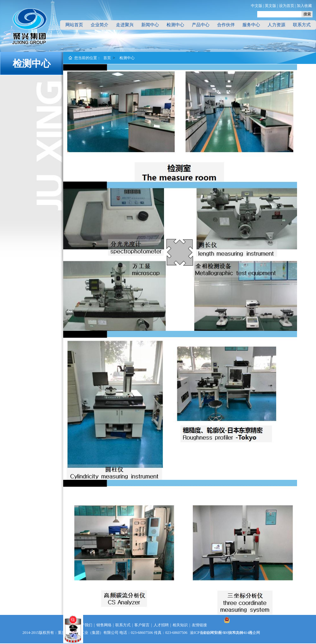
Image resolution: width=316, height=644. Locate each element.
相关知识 (180, 625)
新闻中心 (150, 25)
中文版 (257, 6)
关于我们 (85, 625)
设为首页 (287, 6)
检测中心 (175, 25)
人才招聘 (161, 625)
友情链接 (199, 625)
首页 (107, 58)
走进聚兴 (125, 25)
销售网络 (104, 625)
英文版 (270, 6)
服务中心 (251, 25)
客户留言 (142, 625)
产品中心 (201, 25)
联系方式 (302, 25)
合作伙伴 (226, 25)
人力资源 (276, 25)
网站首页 (74, 25)
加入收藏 (304, 6)
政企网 (254, 633)
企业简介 (100, 25)
